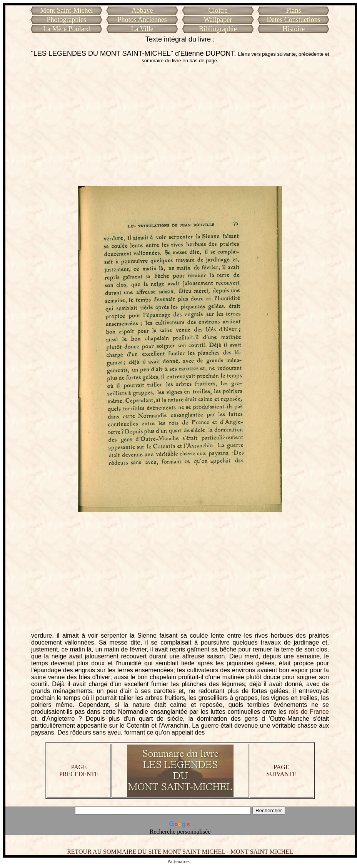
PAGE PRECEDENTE (79, 771)
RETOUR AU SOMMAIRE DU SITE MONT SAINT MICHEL (146, 852)
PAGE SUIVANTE (282, 771)
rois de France (309, 712)
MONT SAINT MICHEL (262, 852)
